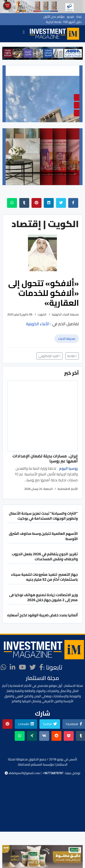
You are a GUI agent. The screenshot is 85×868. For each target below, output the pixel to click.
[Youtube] (22, 667)
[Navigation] (24, 34)
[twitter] (33, 667)
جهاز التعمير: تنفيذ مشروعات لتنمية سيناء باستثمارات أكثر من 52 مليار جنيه (44, 577)
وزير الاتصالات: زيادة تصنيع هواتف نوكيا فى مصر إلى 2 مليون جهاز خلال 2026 (43, 597)
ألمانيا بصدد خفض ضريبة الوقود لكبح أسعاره (42, 615)
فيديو (70, 17)
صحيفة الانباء (67, 339)
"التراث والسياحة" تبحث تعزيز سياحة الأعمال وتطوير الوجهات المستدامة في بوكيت (43, 516)
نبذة (79, 17)
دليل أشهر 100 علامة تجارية (64, 22)
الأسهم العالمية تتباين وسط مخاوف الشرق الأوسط (43, 536)
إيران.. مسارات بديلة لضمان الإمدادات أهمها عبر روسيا (45, 458)
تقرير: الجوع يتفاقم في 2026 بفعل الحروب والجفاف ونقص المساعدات (45, 556)
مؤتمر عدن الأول (54, 17)
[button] (7, 53)
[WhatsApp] (4, 667)
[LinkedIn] (13, 667)
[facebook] (41, 667)
